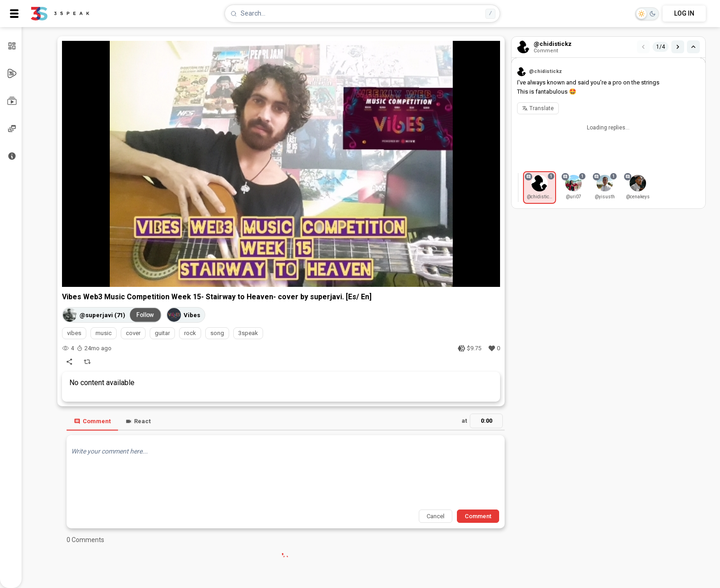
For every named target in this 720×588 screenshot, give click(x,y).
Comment (92, 421)
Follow (145, 315)
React (138, 421)
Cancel (436, 516)
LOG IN (684, 13)
